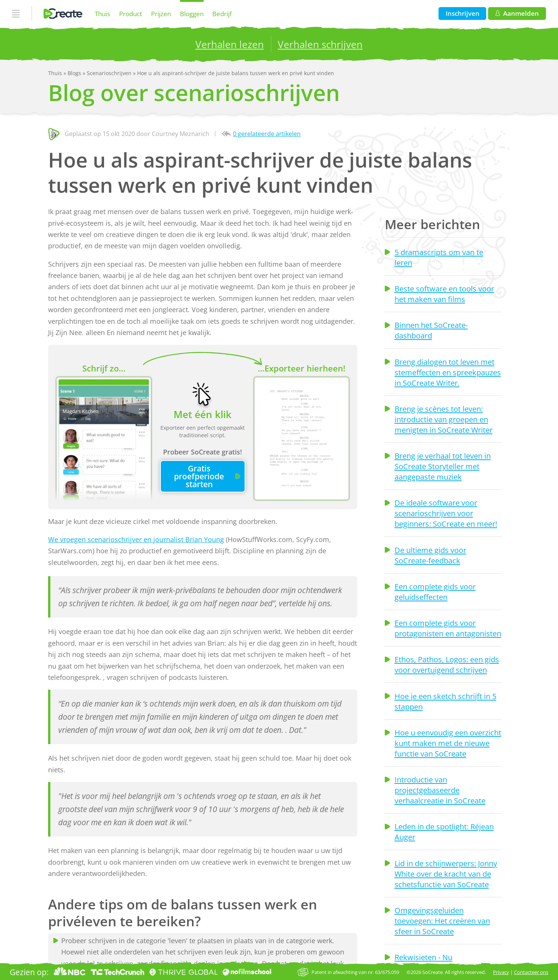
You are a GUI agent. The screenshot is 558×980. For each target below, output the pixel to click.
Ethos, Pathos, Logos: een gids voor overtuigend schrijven (447, 664)
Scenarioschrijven (110, 73)
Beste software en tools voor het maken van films (444, 294)
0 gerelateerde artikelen (267, 134)
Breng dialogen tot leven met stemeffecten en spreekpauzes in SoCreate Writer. (448, 372)
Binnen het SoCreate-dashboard (431, 330)
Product (131, 14)
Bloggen (192, 14)
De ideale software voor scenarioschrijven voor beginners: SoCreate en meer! (446, 513)
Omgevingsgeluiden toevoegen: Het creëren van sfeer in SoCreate (442, 921)
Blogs (75, 73)
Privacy (501, 972)
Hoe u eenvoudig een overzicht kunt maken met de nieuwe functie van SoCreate (448, 743)
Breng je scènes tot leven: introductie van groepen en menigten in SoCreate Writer (444, 419)
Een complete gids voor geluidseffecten (435, 592)
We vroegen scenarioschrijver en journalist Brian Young (136, 539)
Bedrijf (222, 14)
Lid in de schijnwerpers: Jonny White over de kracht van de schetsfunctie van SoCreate (446, 874)
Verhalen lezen (230, 44)
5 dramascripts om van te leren (439, 257)
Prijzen (161, 14)
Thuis (102, 14)
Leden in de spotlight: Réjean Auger (444, 832)
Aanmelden (517, 13)
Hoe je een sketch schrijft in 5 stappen (445, 701)
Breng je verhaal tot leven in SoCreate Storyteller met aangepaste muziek (443, 466)
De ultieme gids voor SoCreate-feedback (430, 555)
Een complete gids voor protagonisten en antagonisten (448, 628)
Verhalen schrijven (320, 44)
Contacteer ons (531, 972)
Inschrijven (463, 13)
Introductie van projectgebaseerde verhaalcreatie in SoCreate (440, 790)
